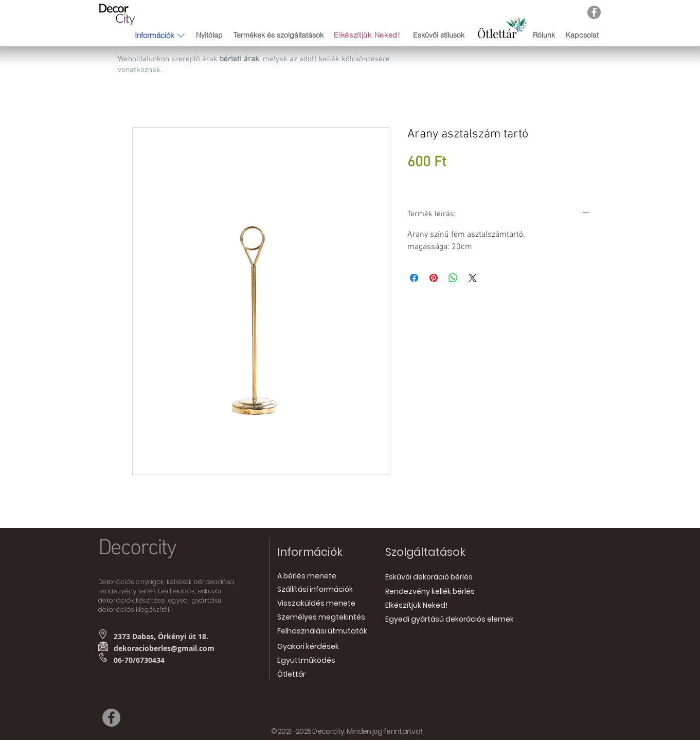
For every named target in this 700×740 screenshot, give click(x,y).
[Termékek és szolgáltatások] (279, 35)
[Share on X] (473, 278)
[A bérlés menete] (307, 577)
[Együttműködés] (306, 661)
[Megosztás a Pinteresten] (434, 278)
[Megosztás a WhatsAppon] (453, 278)
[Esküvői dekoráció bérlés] (429, 577)
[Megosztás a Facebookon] (414, 278)
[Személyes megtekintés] (321, 618)
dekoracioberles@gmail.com (164, 648)
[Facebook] (594, 12)
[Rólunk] (544, 35)
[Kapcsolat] (582, 35)
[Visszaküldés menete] (316, 604)
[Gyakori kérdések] (308, 647)
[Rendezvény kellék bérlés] (430, 592)
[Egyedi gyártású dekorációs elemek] (450, 620)
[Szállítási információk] (315, 590)
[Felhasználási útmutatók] (322, 632)
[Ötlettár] (497, 33)
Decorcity (137, 549)
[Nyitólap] (210, 35)
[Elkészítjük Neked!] (369, 35)
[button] (155, 35)
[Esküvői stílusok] (439, 36)
